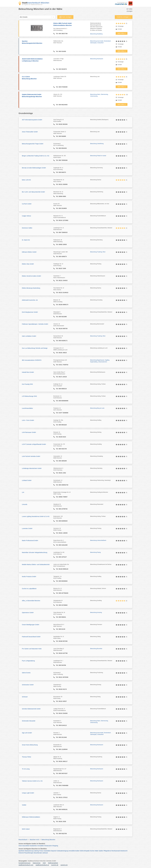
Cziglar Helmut (26, 216)
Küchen (92, 851)
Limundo (25, 504)
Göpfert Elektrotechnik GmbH (37, 96)
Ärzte (20, 846)
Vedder (24, 805)
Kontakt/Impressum (25, 863)
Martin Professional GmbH (30, 541)
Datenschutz (37, 863)
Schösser (25, 697)
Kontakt (120, 29)
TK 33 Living (26, 769)
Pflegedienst (107, 851)
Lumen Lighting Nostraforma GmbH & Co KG (36, 516)
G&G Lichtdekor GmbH (29, 336)
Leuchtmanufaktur (27, 408)
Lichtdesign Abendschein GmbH (32, 468)
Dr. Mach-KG (26, 240)
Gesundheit (26, 846)
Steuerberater (38, 853)
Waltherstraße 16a (72, 42)
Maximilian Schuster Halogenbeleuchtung (35, 552)
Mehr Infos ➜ (122, 33)
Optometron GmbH (28, 613)
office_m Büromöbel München (31, 601)
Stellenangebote (53, 863)
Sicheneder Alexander (29, 721)
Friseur (41, 851)
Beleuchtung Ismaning (96, 612)
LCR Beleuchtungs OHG (29, 396)
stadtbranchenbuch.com (26, 865)
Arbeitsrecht (124, 851)
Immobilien (41, 846)
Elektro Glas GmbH (28, 264)
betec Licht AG (26, 180)
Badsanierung (29, 851)
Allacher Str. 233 (72, 95)
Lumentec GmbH (27, 528)
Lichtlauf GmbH (27, 480)
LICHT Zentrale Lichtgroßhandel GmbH (34, 444)
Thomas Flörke (27, 757)
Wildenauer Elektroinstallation (31, 817)
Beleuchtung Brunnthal (96, 649)
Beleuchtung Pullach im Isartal (98, 156)
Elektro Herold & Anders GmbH (31, 276)
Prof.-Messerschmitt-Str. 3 (72, 30)
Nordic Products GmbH (29, 577)
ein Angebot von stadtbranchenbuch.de (32, 5)
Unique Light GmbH (28, 793)
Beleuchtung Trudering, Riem (98, 252)
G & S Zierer (37, 78)
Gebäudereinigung (63, 851)
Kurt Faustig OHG (27, 384)
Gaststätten (47, 851)
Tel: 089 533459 (61, 51)
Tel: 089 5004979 (61, 69)
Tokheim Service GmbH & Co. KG (32, 781)
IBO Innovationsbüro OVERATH (32, 360)
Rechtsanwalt (116, 851)
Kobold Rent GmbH (28, 372)
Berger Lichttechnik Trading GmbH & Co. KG (36, 156)
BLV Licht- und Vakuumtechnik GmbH (33, 192)
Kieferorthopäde (85, 851)
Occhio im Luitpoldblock (29, 589)
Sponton (37, 42)
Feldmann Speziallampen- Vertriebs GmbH (35, 324)
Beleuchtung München (48, 840)
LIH (23, 492)
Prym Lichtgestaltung (28, 661)
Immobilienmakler (74, 851)
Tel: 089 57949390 (61, 87)
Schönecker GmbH (28, 685)
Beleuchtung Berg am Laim (97, 408)
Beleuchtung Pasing (95, 552)
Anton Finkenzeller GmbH (30, 132)
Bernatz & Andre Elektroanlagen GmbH (34, 168)
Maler (97, 851)
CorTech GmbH (27, 204)
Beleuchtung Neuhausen (97, 59)
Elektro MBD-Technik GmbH (72, 24)
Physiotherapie (29, 853)
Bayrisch (54, 851)
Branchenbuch (23, 840)
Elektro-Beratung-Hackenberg (31, 288)
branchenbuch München (36, 3)
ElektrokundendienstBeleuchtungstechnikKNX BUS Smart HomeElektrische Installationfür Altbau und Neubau (96, 27)
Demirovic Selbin (27, 228)
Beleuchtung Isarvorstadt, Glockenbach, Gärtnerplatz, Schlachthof (101, 42)
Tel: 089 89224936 (61, 105)
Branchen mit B (35, 840)
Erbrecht (21, 853)
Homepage (121, 26)
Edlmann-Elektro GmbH (29, 252)
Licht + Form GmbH (28, 420)
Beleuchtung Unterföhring (97, 144)
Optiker (101, 851)
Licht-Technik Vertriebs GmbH (31, 456)
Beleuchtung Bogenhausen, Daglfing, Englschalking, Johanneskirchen (100, 361)
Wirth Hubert (26, 829)
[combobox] (20, 17)
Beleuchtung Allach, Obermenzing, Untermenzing (99, 95)
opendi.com (64, 865)
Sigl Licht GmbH (27, 733)
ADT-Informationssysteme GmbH (32, 120)
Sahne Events (26, 673)
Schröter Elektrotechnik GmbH (31, 709)
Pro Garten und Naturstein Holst (32, 649)
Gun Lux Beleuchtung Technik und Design (35, 348)
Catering (36, 851)
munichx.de (55, 865)
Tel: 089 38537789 (61, 34)
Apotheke (22, 851)
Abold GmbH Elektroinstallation (37, 60)
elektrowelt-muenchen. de (30, 300)
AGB (44, 863)
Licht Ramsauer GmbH (29, 432)
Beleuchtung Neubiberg (96, 34)
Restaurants (48, 846)
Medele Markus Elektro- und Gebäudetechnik (36, 565)
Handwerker (33, 846)
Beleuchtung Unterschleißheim (98, 540)
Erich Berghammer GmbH (30, 312)
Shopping (55, 846)
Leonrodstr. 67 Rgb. (72, 60)
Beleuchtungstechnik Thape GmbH (33, 144)
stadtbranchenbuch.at (42, 865)
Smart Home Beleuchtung (30, 745)
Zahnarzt (45, 853)
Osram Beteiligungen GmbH (31, 625)
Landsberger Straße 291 (72, 78)
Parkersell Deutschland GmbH (31, 637)
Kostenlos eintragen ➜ (124, 17)
